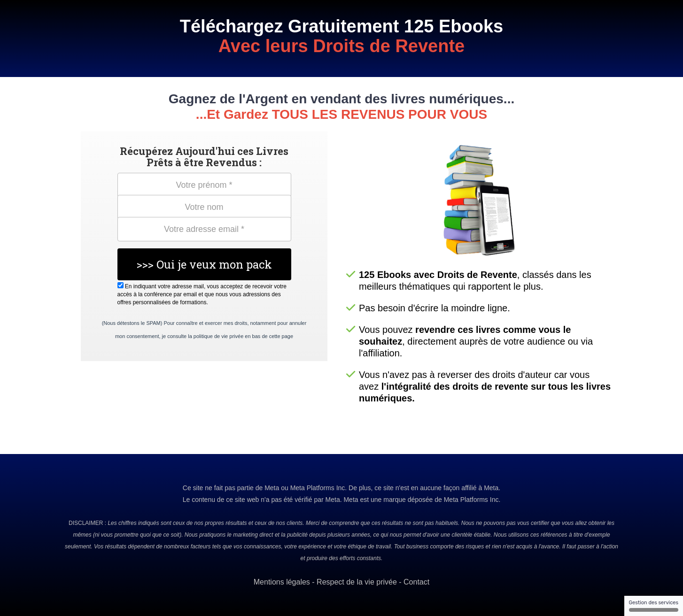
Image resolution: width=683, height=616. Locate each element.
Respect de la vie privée (357, 582)
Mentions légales (282, 582)
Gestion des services (654, 606)
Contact (416, 582)
